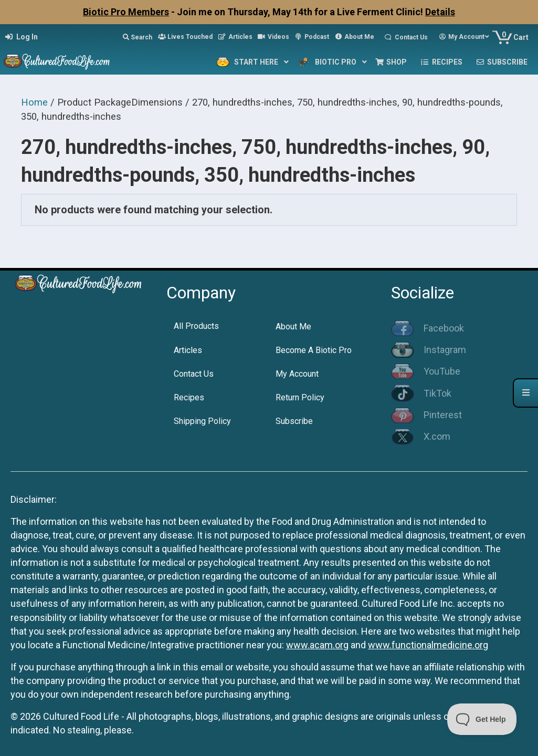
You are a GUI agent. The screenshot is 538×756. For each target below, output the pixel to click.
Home (34, 102)
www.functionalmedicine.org (428, 645)
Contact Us (194, 374)
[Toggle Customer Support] (482, 719)
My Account (297, 374)
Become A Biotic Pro (314, 350)
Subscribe (294, 421)
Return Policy (300, 397)
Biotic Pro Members (126, 12)
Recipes (189, 397)
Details (440, 12)
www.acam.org (317, 645)
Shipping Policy (202, 421)
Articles (188, 350)
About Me (293, 327)
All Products (196, 326)
